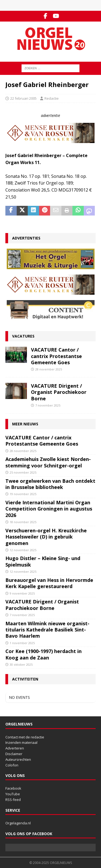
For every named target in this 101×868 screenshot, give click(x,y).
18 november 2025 (23, 522)
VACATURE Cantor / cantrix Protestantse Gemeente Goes (56, 356)
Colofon (12, 765)
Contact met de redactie (25, 737)
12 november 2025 (23, 550)
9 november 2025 (22, 593)
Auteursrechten (18, 759)
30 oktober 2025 (21, 664)
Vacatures (23, 336)
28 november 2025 (49, 369)
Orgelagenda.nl (18, 823)
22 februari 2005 (23, 98)
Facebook (13, 788)
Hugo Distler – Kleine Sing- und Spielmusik (43, 561)
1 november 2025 (22, 643)
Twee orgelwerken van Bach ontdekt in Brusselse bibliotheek (50, 484)
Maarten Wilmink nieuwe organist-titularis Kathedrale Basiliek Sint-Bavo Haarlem (47, 630)
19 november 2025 (23, 494)
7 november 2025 (48, 405)
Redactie (52, 98)
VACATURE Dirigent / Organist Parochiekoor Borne (59, 392)
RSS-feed (13, 800)
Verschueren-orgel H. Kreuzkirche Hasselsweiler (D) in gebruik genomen (46, 537)
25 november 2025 (23, 472)
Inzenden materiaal (21, 742)
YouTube (13, 794)
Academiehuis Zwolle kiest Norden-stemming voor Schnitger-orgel (48, 462)
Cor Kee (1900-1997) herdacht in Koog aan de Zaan (43, 654)
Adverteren (15, 748)
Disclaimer (14, 754)
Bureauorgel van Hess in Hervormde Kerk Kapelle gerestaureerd (49, 583)
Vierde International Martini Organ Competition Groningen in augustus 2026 (49, 509)
